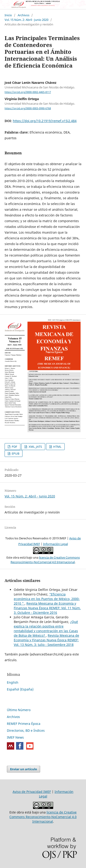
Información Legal (55, 544)
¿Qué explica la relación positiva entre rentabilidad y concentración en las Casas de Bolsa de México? (46, 629)
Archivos (24, 15)
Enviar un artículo (24, 769)
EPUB (15, 453)
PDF (14, 447)
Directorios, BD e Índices (26, 730)
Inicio (8, 15)
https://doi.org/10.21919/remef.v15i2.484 (45, 121)
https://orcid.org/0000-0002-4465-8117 (28, 92)
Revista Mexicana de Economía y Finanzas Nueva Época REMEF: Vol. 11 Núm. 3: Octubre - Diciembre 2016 (47, 608)
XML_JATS (35, 447)
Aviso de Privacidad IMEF (32, 792)
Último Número (19, 710)
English (13, 682)
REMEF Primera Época (24, 724)
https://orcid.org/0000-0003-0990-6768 (28, 108)
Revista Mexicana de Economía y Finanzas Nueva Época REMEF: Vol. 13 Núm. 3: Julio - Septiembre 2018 (46, 640)
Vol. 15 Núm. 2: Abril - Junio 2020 (26, 20)
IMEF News (15, 737)
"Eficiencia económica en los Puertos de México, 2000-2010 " (47, 599)
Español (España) (20, 689)
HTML (57, 447)
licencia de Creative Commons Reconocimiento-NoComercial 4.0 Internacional (43, 817)
